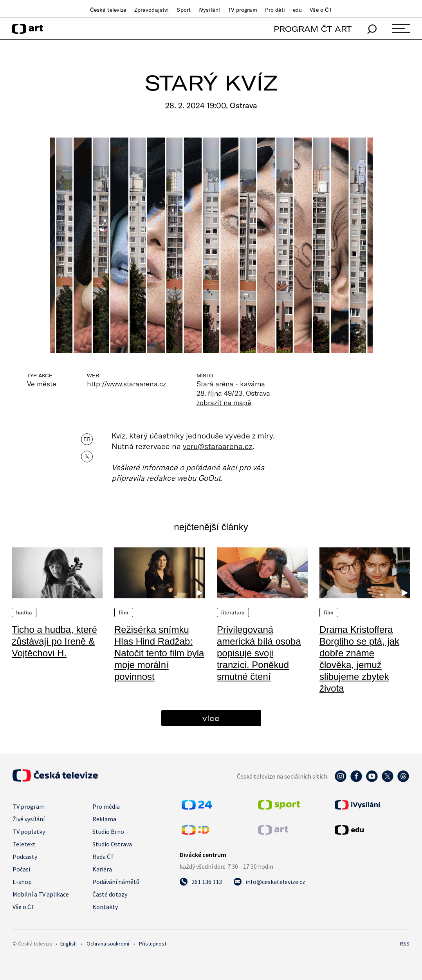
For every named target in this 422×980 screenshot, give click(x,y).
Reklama (104, 819)
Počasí (21, 869)
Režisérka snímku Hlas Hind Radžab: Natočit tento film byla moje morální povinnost (159, 653)
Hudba (24, 612)
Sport (184, 10)
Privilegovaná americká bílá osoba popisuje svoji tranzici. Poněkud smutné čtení (259, 653)
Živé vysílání (29, 819)
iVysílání (209, 10)
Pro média (106, 806)
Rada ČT (103, 857)
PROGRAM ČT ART (313, 29)
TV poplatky (29, 831)
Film (124, 612)
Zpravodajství (152, 10)
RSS (405, 944)
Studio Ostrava (112, 844)
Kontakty (105, 907)
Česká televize (108, 10)
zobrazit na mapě (224, 402)
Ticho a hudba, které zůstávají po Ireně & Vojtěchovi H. (54, 641)
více (211, 718)
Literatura (233, 612)
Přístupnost (153, 944)
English (69, 944)
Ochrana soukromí (108, 944)
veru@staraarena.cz (218, 446)
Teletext (24, 844)
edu (297, 10)
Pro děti (275, 10)
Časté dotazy (110, 894)
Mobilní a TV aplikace (41, 894)
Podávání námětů (116, 882)
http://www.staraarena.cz (126, 384)
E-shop (22, 882)
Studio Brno (108, 831)
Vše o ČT (321, 10)
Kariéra (102, 869)
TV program (242, 10)
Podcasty (25, 857)
